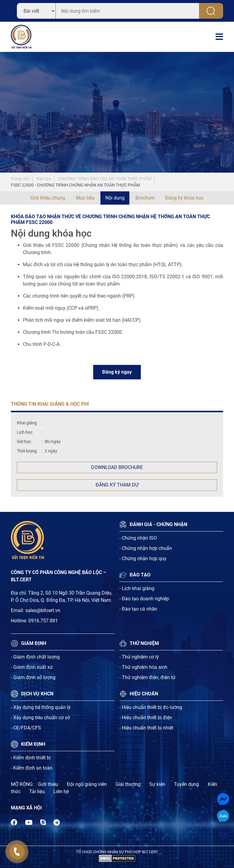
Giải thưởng (128, 784)
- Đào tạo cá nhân (138, 609)
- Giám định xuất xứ (32, 667)
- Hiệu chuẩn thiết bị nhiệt (146, 728)
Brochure (145, 198)
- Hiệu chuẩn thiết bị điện (146, 718)
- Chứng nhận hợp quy (143, 558)
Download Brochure (117, 467)
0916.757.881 (43, 621)
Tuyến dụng (187, 784)
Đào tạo (44, 179)
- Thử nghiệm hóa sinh (143, 667)
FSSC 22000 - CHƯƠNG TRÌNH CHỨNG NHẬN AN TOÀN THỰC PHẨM (75, 185)
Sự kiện (157, 784)
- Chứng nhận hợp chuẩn (146, 548)
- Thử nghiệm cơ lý (139, 657)
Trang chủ (20, 179)
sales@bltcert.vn (43, 610)
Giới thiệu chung (48, 198)
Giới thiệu (48, 784)
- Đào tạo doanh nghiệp (144, 599)
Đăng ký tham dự (117, 485)
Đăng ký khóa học (184, 198)
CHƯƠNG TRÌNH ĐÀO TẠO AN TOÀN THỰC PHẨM (105, 179)
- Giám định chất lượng (35, 657)
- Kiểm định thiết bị (31, 758)
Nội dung (115, 198)
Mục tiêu (85, 198)
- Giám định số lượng (33, 677)
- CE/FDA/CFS (26, 728)
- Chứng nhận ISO (138, 538)
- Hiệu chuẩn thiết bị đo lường (151, 707)
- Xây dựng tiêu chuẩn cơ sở (40, 718)
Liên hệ (61, 791)
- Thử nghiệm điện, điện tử (147, 677)
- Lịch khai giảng (137, 588)
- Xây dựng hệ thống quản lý (41, 707)
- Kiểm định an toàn (32, 768)
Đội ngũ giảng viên (87, 784)
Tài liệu (37, 791)
